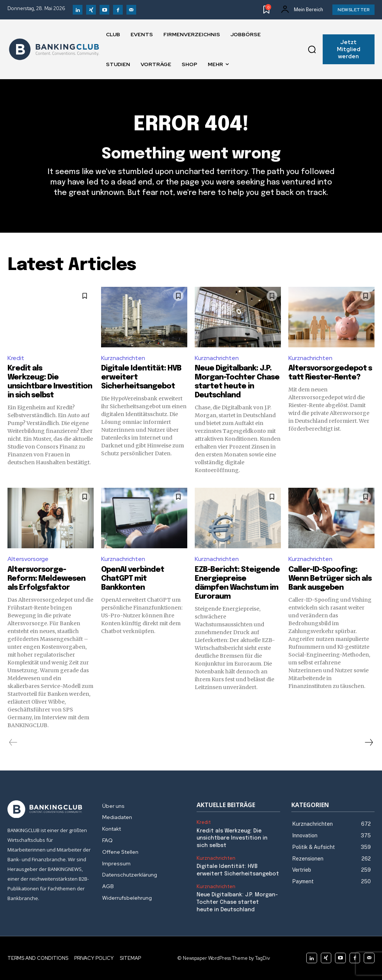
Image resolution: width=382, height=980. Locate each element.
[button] (312, 49)
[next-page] (369, 742)
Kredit (16, 358)
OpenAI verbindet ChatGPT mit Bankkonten (133, 579)
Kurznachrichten (123, 358)
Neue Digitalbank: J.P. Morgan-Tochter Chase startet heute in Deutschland (237, 902)
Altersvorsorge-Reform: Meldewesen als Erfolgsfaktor (46, 579)
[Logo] (54, 49)
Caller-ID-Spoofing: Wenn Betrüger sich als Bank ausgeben (330, 579)
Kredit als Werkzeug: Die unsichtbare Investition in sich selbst (232, 838)
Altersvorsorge (28, 559)
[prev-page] (13, 742)
